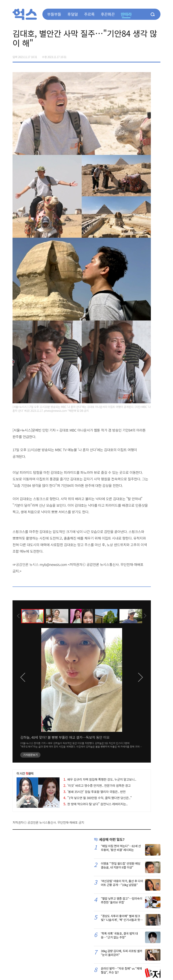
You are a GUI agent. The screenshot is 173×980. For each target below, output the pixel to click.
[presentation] (18, 616)
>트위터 (141, 56)
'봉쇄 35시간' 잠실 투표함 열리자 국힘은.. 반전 (94, 792)
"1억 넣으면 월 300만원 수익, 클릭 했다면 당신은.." (97, 798)
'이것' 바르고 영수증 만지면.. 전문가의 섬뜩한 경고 (97, 785)
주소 (157, 56)
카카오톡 (149, 56)
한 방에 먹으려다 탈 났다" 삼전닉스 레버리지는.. (96, 804)
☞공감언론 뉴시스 (26, 564)
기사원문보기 (30, 755)
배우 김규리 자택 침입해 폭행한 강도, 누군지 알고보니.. (100, 779)
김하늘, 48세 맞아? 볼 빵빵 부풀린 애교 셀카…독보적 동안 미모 (65, 737)
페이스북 (133, 56)
